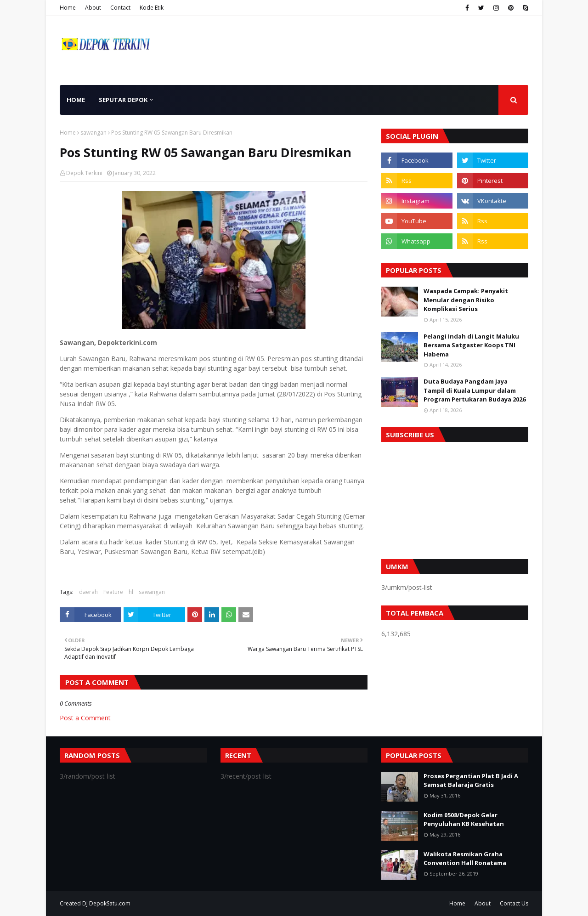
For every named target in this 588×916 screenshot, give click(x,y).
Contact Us (514, 903)
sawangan (93, 133)
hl (131, 592)
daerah (88, 592)
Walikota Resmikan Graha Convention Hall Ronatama (465, 859)
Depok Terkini (84, 173)
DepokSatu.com (110, 903)
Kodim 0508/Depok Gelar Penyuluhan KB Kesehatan (464, 820)
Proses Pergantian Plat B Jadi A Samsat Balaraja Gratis (471, 780)
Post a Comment (85, 718)
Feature (113, 592)
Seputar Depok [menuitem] (123, 100)
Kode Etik (152, 8)
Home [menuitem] (76, 100)
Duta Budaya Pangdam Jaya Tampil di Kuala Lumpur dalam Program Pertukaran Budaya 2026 (475, 390)
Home (68, 8)
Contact (120, 8)
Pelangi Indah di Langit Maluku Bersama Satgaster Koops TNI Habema (471, 345)
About (93, 8)
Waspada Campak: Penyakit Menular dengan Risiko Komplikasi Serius (466, 300)
